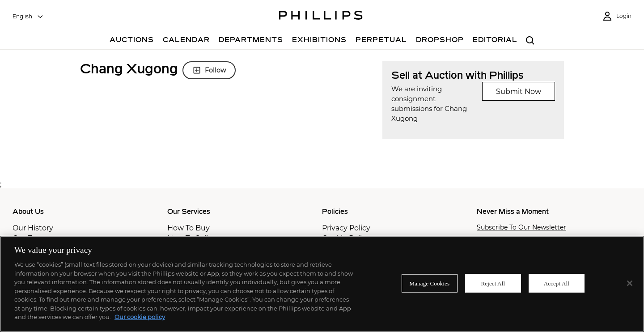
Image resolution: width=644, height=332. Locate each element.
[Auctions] (132, 41)
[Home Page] (321, 17)
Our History (33, 228)
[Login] (617, 16)
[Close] (630, 283)
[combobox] (28, 17)
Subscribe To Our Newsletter (521, 228)
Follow (209, 70)
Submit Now (519, 92)
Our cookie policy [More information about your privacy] (140, 317)
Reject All (493, 283)
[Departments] (251, 41)
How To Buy (189, 228)
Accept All (557, 283)
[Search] (530, 41)
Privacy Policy (346, 228)
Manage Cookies (430, 283)
